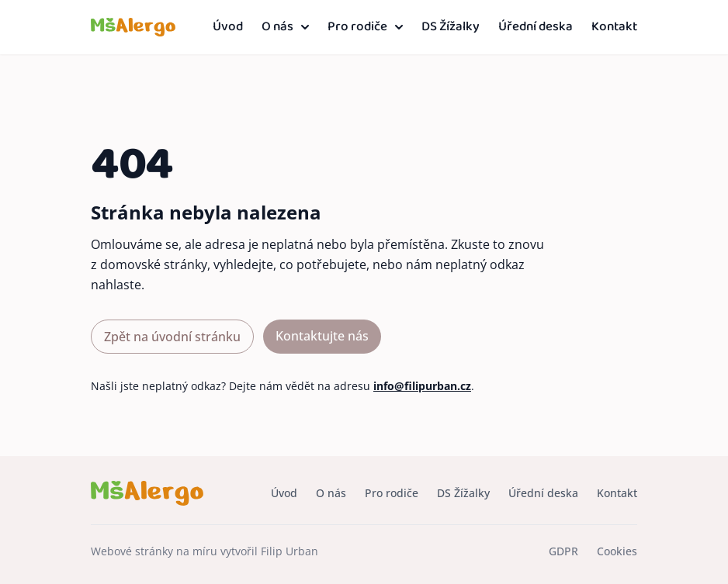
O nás (285, 27)
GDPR (563, 551)
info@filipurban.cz (422, 386)
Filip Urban (289, 551)
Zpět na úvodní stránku (172, 337)
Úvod (228, 27)
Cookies (617, 551)
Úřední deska (536, 27)
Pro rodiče (365, 27)
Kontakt (614, 27)
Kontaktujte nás (322, 336)
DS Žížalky (451, 27)
